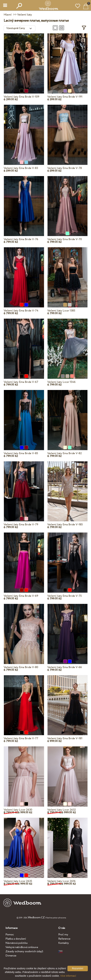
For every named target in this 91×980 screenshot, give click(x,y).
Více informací (68, 976)
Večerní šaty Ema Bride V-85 (21, 453)
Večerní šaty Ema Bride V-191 (65, 97)
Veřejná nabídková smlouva (22, 947)
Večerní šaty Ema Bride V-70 (65, 239)
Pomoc (10, 935)
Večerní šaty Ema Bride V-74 (21, 311)
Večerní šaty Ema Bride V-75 (65, 596)
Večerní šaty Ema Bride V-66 (65, 667)
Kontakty (64, 943)
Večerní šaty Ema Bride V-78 (65, 168)
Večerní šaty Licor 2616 (61, 881)
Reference (64, 939)
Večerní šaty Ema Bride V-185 (65, 525)
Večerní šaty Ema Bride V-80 (21, 667)
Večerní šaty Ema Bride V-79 (21, 525)
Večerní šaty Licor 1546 (61, 382)
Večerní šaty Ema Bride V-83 (21, 168)
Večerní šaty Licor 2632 (62, 810)
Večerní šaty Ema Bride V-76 (21, 239)
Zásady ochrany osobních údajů (24, 951)
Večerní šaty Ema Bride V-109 (21, 97)
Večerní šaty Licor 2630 (18, 810)
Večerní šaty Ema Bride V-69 (21, 596)
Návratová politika (16, 943)
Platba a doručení (16, 939)
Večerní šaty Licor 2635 (18, 881)
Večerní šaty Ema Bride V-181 (65, 738)
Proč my (63, 935)
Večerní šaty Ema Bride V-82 (65, 453)
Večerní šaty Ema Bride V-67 (21, 382)
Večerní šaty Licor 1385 (61, 311)
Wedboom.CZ (36, 918)
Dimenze (11, 956)
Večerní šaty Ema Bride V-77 (21, 738)
